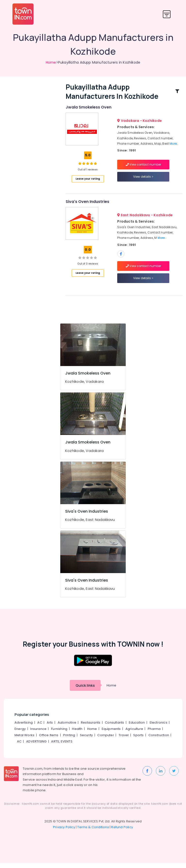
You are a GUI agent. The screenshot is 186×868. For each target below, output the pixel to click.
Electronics (159, 728)
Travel (124, 740)
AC (40, 728)
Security (86, 740)
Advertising (24, 728)
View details (143, 179)
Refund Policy (122, 832)
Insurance (38, 734)
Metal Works (24, 740)
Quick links (85, 690)
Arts (50, 728)
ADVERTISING (36, 747)
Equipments (111, 734)
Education (137, 728)
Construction (159, 740)
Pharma (154, 734)
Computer (106, 740)
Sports (138, 740)
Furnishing (59, 734)
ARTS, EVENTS (62, 747)
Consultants (114, 728)
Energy (20, 734)
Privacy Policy (64, 832)
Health (77, 734)
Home (51, 62)
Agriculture (134, 734)
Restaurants (91, 728)
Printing (69, 740)
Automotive (67, 728)
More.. (174, 146)
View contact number (143, 167)
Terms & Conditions (93, 832)
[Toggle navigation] (167, 14)
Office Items (49, 740)
